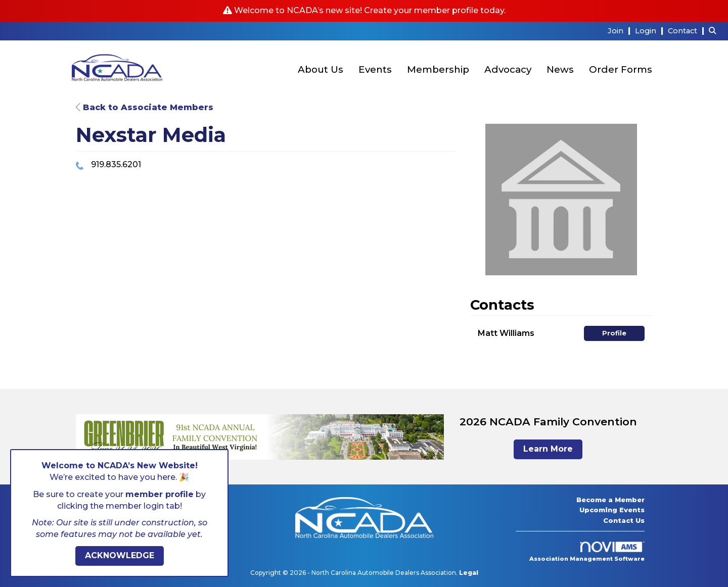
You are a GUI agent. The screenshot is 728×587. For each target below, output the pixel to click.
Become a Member (610, 500)
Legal (469, 573)
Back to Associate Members (145, 107)
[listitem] (620, 31)
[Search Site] (715, 31)
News (560, 69)
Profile (614, 333)
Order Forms (621, 69)
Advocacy (508, 69)
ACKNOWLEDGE (120, 555)
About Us (321, 69)
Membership (438, 69)
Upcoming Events (612, 510)
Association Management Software (587, 552)
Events (375, 69)
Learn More (548, 449)
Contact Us (624, 520)
